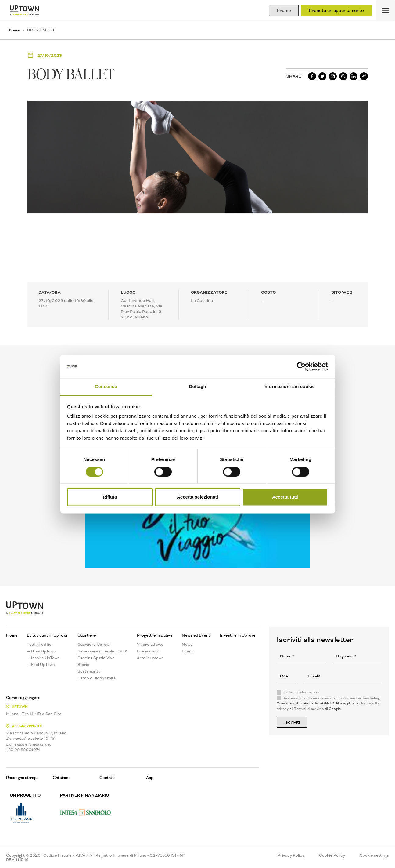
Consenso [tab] (106, 387)
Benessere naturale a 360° (103, 651)
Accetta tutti (285, 497)
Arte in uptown (150, 658)
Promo (284, 10)
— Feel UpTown (41, 665)
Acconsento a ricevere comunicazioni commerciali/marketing (332, 698)
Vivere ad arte (150, 645)
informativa (308, 692)
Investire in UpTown (238, 635)
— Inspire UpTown (43, 658)
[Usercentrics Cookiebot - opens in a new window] (301, 366)
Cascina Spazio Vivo (96, 658)
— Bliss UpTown (41, 651)
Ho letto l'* (301, 692)
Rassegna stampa (22, 777)
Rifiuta (110, 497)
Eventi (188, 651)
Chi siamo (62, 777)
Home (12, 635)
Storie (83, 665)
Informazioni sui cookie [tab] (289, 387)
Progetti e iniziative (155, 635)
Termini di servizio (309, 709)
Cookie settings (374, 855)
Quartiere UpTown (94, 645)
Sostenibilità (89, 671)
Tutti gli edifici (40, 645)
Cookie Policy (332, 855)
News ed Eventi (196, 635)
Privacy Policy (291, 855)
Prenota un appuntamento (336, 10)
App (150, 777)
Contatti (107, 777)
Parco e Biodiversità (97, 678)
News (14, 30)
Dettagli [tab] (198, 387)
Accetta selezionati (197, 497)
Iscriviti (292, 722)
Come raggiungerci (24, 698)
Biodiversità (148, 651)
